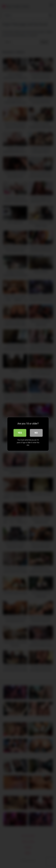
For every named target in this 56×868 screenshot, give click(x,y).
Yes (20, 433)
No (36, 433)
